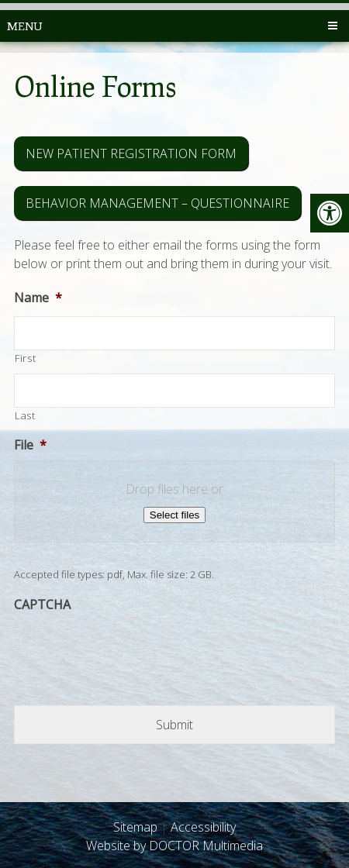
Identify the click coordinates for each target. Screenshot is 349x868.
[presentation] (132, 650)
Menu (24, 26)
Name (38, 298)
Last (25, 415)
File (30, 445)
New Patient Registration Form (131, 153)
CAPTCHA (42, 605)
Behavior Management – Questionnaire (157, 203)
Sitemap (135, 827)
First (25, 358)
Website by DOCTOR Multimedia (174, 846)
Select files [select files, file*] (174, 515)
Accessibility (203, 827)
